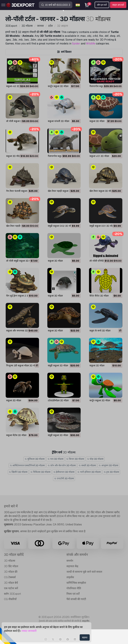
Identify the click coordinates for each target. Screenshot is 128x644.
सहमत (85, 637)
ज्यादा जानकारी (29, 631)
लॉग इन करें (102, 5)
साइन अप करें (118, 5)
